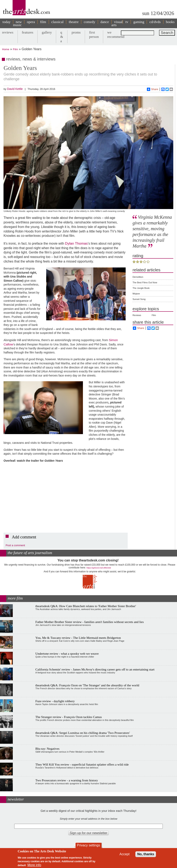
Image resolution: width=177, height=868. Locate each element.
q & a (62, 37)
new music (17, 23)
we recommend (116, 34)
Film (16, 49)
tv (127, 22)
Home (6, 49)
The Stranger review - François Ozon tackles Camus (69, 717)
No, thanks (146, 854)
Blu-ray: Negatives (48, 749)
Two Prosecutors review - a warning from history (67, 780)
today (6, 22)
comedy (90, 22)
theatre (74, 22)
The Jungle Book (141, 288)
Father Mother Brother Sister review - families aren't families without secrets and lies (90, 622)
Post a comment (15, 545)
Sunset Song (139, 299)
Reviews (137, 315)
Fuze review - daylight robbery (55, 701)
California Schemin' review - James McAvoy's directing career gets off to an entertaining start (95, 669)
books (170, 22)
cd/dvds (155, 22)
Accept (124, 854)
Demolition (138, 277)
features (28, 32)
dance (105, 22)
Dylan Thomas (76, 243)
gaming (139, 22)
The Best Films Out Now (145, 282)
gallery (47, 32)
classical (58, 22)
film (43, 22)
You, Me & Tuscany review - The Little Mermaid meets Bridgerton (78, 638)
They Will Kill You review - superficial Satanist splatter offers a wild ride (82, 764)
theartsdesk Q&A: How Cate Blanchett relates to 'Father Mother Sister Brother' (86, 606)
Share (153, 89)
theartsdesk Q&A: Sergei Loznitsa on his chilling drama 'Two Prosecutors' (83, 733)
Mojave (136, 294)
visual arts (117, 23)
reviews (8, 32)
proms (76, 32)
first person (94, 34)
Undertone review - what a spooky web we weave (67, 654)
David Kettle (15, 89)
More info (34, 865)
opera (31, 22)
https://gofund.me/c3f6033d (99, 568)
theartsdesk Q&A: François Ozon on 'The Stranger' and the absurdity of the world (87, 685)
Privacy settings (88, 845)
